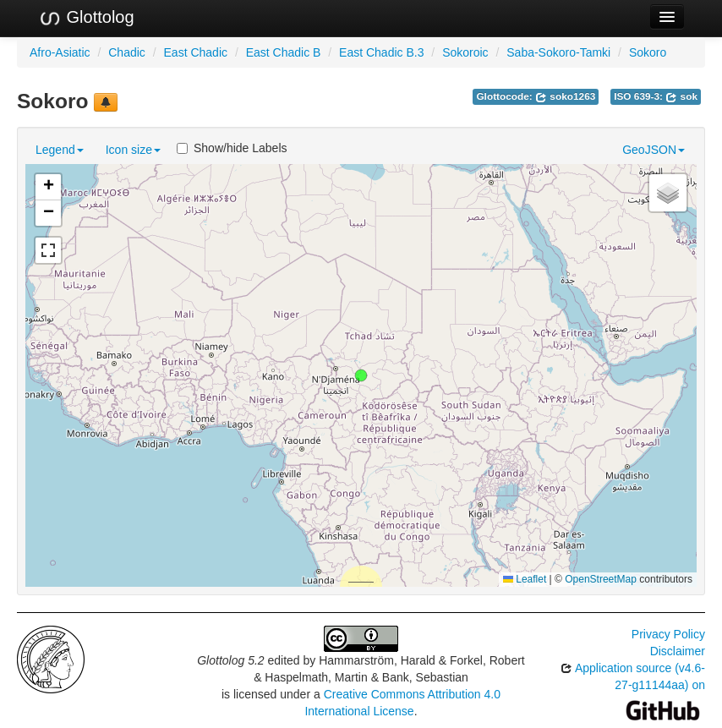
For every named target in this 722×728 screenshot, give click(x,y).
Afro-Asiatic (60, 52)
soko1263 (565, 96)
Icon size (133, 150)
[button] (361, 375)
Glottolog (86, 18)
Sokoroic (465, 52)
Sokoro (648, 52)
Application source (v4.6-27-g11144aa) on (633, 689)
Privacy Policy (668, 634)
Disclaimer (678, 651)
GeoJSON (654, 150)
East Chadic (196, 52)
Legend (60, 150)
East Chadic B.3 (381, 52)
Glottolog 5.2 (230, 660)
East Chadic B (284, 52)
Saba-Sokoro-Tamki (558, 52)
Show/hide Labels (232, 148)
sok (681, 96)
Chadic (127, 52)
